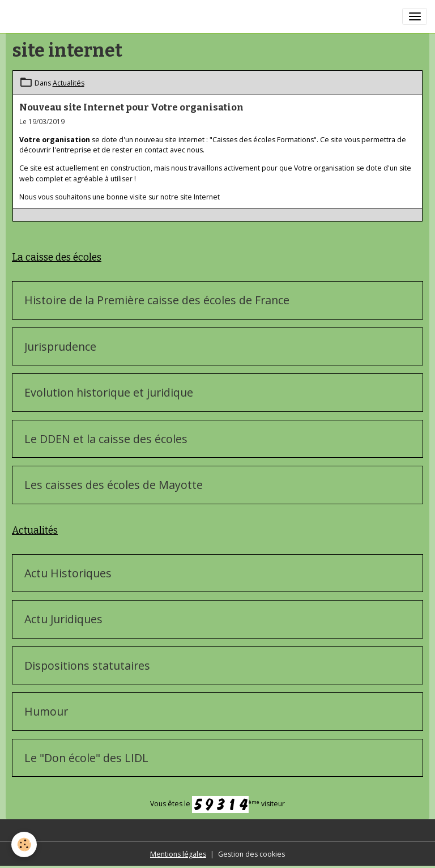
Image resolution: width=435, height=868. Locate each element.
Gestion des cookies (251, 854)
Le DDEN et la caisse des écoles (106, 439)
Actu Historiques (68, 573)
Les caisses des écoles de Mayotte (114, 485)
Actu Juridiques (63, 619)
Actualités (69, 83)
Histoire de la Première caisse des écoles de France (157, 300)
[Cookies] (24, 844)
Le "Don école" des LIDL (86, 758)
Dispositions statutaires (87, 666)
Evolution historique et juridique (109, 393)
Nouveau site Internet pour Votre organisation (131, 107)
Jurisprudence (60, 347)
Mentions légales (178, 854)
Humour (46, 712)
